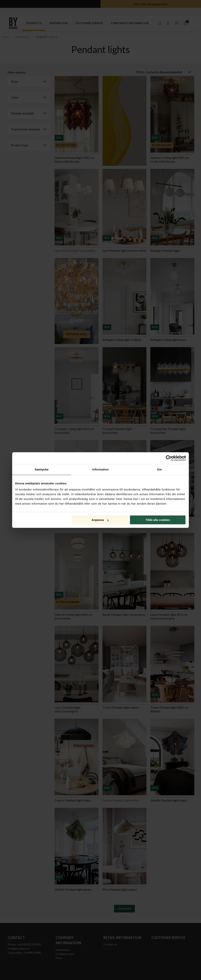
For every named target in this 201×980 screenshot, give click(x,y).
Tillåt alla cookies (158, 520)
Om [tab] (159, 469)
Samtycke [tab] (42, 469)
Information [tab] (100, 469)
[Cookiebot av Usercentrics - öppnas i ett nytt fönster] (169, 458)
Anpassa (100, 520)
